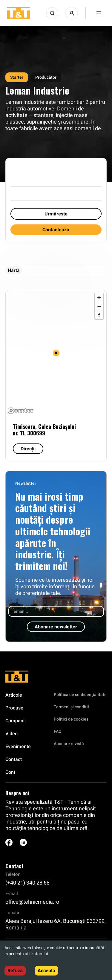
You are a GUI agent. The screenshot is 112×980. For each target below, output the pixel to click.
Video (11, 734)
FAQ (58, 731)
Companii (16, 721)
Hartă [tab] (14, 270)
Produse (14, 708)
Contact (14, 759)
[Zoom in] (99, 298)
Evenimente (18, 746)
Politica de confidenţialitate (80, 695)
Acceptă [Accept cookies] (46, 971)
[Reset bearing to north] (99, 315)
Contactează (56, 230)
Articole (14, 695)
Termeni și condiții (71, 707)
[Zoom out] (99, 306)
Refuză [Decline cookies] (15, 971)
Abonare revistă (69, 744)
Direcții (28, 449)
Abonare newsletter (56, 627)
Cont (10, 772)
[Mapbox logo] (21, 411)
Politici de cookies (71, 719)
